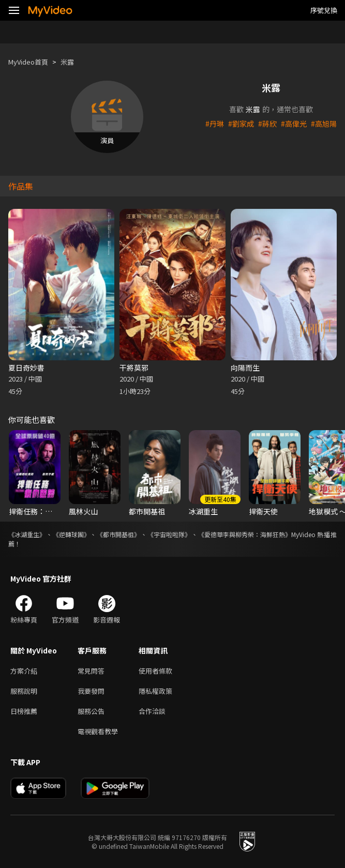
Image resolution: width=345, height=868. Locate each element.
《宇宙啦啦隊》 (169, 534)
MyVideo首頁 (28, 62)
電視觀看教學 (98, 731)
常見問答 (91, 671)
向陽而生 (245, 368)
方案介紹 (24, 671)
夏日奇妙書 (26, 368)
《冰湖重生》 (27, 534)
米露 (67, 62)
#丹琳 (215, 124)
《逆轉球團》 (71, 534)
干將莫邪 (134, 368)
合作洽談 (152, 711)
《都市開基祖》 (118, 534)
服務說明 (24, 691)
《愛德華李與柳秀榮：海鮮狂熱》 (245, 534)
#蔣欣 (267, 124)
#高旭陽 (324, 124)
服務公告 (91, 711)
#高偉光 (294, 124)
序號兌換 (324, 10)
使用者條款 (155, 671)
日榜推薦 (24, 711)
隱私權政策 (155, 691)
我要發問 (91, 691)
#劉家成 (241, 124)
